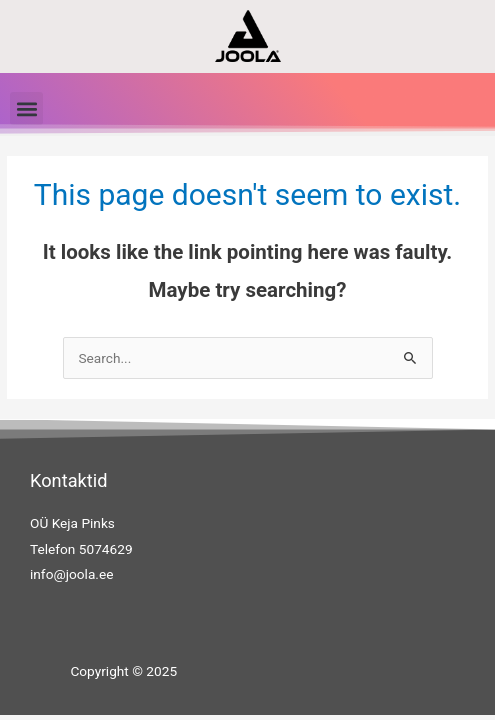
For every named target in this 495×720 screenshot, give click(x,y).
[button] (26, 108)
